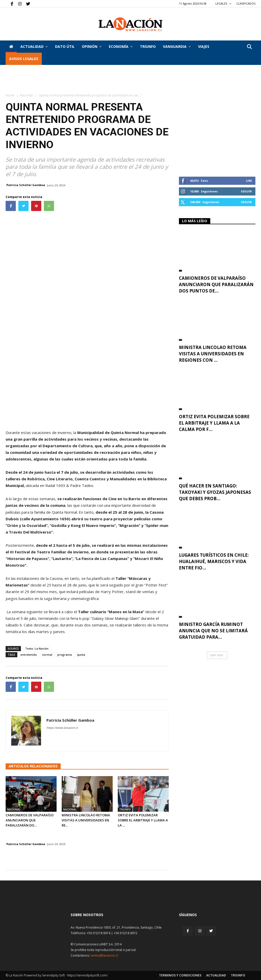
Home (10, 95)
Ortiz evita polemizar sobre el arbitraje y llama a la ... (143, 820)
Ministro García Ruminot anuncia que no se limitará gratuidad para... (213, 631)
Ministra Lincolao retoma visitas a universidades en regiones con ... (213, 354)
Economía (121, 46)
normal (47, 655)
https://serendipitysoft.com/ (87, 975)
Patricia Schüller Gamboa (26, 185)
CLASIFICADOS (246, 3)
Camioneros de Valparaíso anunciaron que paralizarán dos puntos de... (216, 284)
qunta (81, 655)
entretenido (29, 655)
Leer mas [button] (216, 655)
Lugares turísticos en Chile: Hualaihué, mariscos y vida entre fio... (214, 561)
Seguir (246, 191)
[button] (249, 47)
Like (249, 181)
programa (65, 655)
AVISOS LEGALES (24, 59)
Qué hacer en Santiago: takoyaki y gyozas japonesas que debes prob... (215, 492)
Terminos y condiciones (180, 975)
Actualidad (34, 46)
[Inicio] (11, 47)
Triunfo (148, 46)
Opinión (92, 46)
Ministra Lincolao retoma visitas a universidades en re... (86, 820)
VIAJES (204, 46)
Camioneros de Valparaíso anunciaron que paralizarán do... (30, 820)
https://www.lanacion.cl (62, 728)
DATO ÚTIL (65, 46)
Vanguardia (177, 46)
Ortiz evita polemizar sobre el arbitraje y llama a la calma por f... (214, 423)
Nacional (26, 95)
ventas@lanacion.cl (104, 955)
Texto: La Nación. (37, 648)
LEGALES (223, 3)
